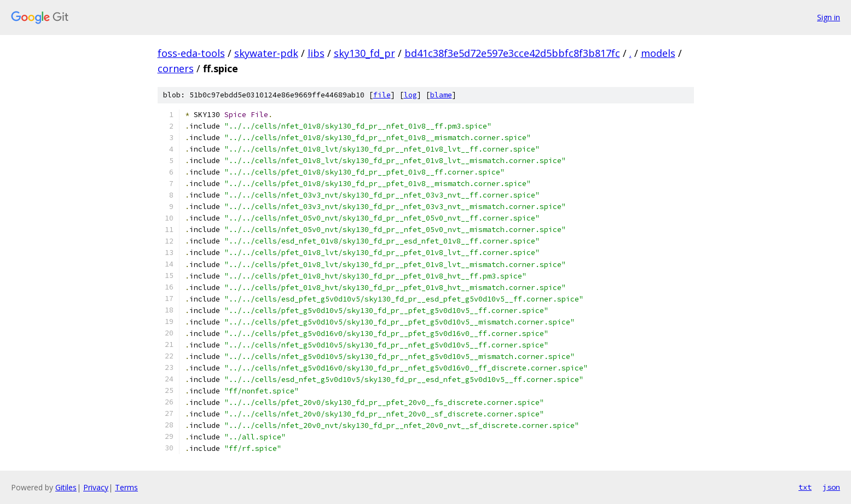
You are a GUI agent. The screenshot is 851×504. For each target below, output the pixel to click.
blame (441, 95)
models (658, 53)
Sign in (829, 17)
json (831, 487)
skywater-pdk (266, 53)
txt (805, 487)
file (382, 95)
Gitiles (66, 487)
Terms (126, 487)
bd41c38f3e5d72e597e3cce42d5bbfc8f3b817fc (512, 53)
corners (176, 68)
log (410, 95)
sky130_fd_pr (364, 53)
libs (316, 53)
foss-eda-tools (191, 53)
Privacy (96, 487)
